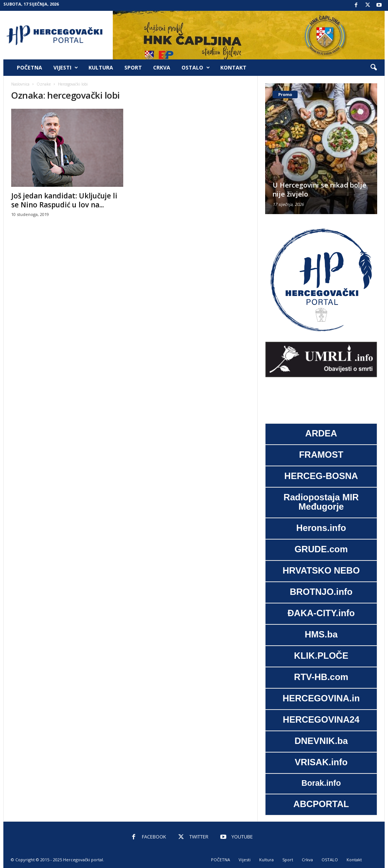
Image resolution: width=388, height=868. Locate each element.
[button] (373, 68)
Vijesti (66, 68)
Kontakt (233, 67)
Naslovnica (20, 84)
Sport (133, 67)
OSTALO (196, 68)
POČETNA (30, 67)
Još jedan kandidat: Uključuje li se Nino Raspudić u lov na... (64, 200)
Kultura (101, 67)
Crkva (162, 67)
